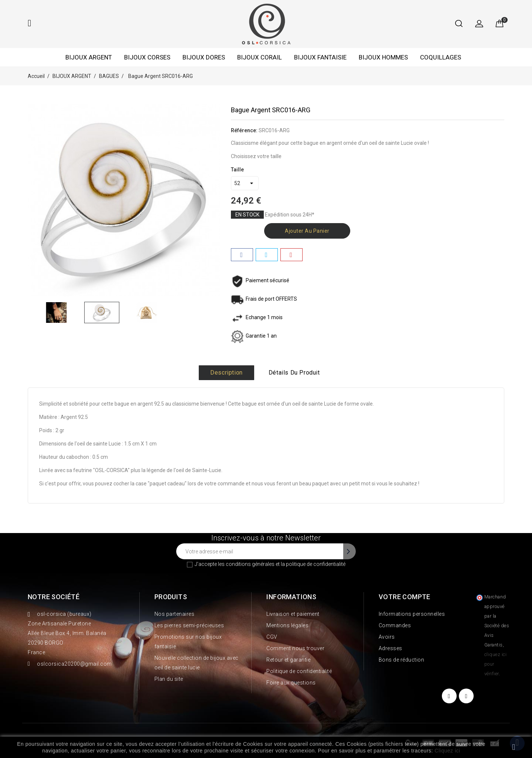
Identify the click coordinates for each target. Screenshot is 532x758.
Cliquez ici (447, 751)
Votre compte (405, 597)
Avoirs (387, 637)
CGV (272, 637)
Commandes (395, 625)
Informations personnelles (412, 614)
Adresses (391, 648)
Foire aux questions (291, 683)
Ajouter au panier (307, 231)
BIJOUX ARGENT (89, 57)
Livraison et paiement (293, 614)
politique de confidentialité (316, 564)
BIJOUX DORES (204, 57)
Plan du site (169, 679)
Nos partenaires (175, 614)
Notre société (54, 597)
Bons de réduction (402, 660)
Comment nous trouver (295, 648)
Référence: (244, 130)
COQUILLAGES (441, 57)
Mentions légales (287, 625)
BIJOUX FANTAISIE (320, 57)
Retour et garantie (288, 660)
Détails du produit (294, 373)
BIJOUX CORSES (147, 57)
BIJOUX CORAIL (260, 57)
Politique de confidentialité (299, 671)
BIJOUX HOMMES (383, 57)
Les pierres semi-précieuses (189, 625)
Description (226, 373)
